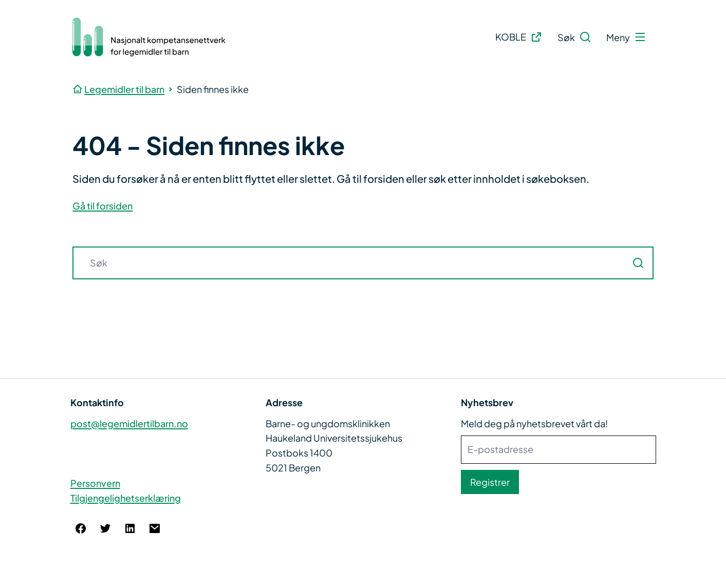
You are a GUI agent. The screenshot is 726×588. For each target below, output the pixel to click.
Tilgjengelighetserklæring (126, 498)
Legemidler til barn (124, 89)
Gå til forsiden (103, 206)
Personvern (95, 483)
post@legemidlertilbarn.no (129, 423)
